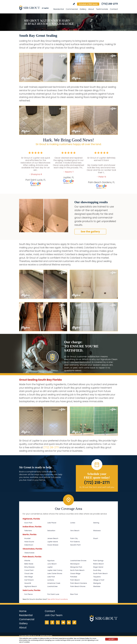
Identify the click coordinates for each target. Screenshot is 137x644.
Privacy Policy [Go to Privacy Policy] (84, 638)
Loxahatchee (52, 586)
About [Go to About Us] (91, 9)
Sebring (96, 523)
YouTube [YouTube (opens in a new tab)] (63, 622)
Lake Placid (52, 523)
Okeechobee (29, 553)
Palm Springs (98, 561)
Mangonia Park (76, 567)
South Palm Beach (100, 573)
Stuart (96, 538)
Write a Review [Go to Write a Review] (74, 4)
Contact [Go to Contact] (114, 9)
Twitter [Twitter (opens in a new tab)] (58, 622)
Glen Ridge (29, 577)
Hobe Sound (29, 542)
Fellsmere (28, 531)
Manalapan (75, 564)
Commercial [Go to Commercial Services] (72, 9)
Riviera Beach (98, 564)
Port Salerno (75, 542)
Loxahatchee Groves (78, 561)
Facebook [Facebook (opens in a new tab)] (52, 622)
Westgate (97, 583)
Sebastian (51, 531)
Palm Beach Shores (78, 586)
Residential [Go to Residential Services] (59, 9)
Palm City (74, 538)
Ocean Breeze (53, 545)
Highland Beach (31, 586)
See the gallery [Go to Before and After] (90, 232)
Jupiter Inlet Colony (55, 570)
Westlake (97, 586)
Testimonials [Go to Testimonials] (102, 9)
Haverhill (28, 583)
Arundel (27, 538)
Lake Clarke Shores (55, 573)
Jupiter (50, 567)
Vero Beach (75, 531)
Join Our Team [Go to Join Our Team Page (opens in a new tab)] (54, 615)
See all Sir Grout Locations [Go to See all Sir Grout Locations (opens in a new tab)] (58, 599)
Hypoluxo (51, 561)
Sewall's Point (75, 545)
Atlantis (27, 561)
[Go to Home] (35, 8)
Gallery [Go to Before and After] (83, 9)
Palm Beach (75, 580)
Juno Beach (52, 564)
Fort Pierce (28, 594)
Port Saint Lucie (53, 594)
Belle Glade (29, 564)
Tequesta (97, 577)
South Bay (97, 570)
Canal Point (29, 570)
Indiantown (29, 545)
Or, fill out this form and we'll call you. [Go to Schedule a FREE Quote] (97, 487)
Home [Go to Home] (23, 611)
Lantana (51, 580)
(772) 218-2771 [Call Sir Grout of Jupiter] (110, 4)
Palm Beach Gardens (79, 583)
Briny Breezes (29, 567)
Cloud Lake (29, 573)
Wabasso (97, 531)
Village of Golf (99, 580)
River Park (74, 594)
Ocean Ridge (75, 573)
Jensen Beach (53, 538)
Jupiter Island (53, 542)
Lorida (73, 523)
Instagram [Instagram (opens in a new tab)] (47, 622)
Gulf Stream (29, 580)
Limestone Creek (54, 583)
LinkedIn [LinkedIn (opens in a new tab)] (69, 622)
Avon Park (28, 523)
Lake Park (51, 577)
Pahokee (74, 577)
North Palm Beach (77, 570)
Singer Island (98, 567)
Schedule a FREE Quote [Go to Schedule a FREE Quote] (88, 4)
